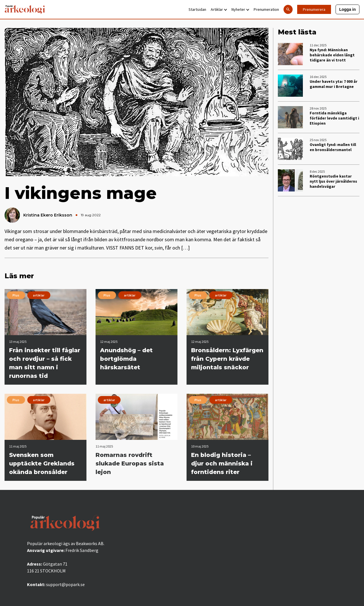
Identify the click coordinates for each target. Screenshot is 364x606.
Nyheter (240, 9)
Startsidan (197, 9)
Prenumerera (314, 9)
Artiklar (219, 9)
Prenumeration (266, 9)
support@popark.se (65, 584)
